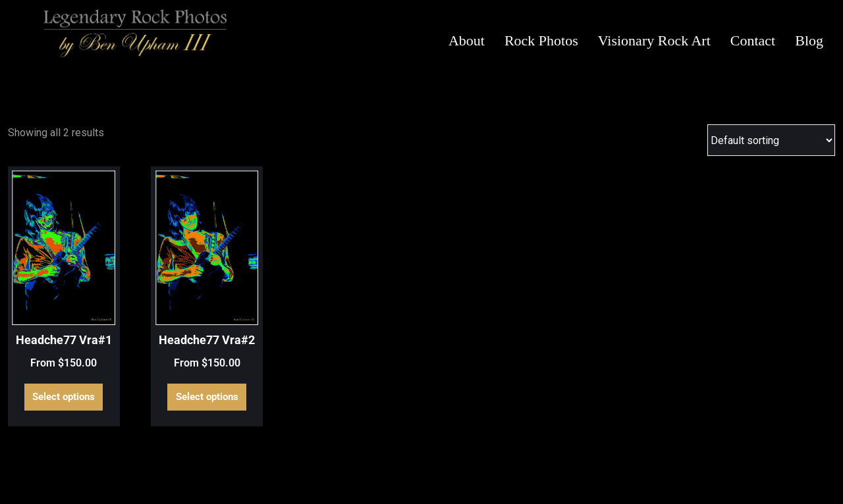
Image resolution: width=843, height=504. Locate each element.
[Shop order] (771, 140)
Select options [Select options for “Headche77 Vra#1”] (64, 397)
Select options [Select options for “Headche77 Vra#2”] (207, 397)
